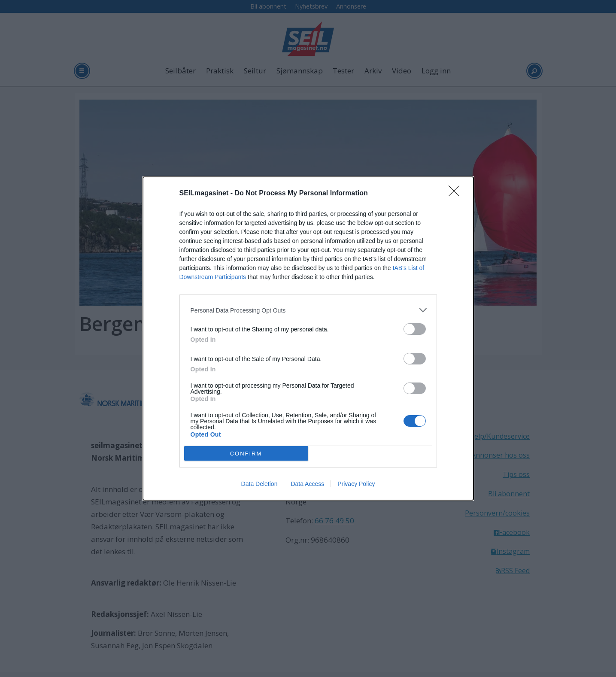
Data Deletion (259, 484)
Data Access (307, 484)
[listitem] (308, 310)
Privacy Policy (356, 484)
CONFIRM (246, 454)
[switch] (415, 329)
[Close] (457, 194)
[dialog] (308, 338)
